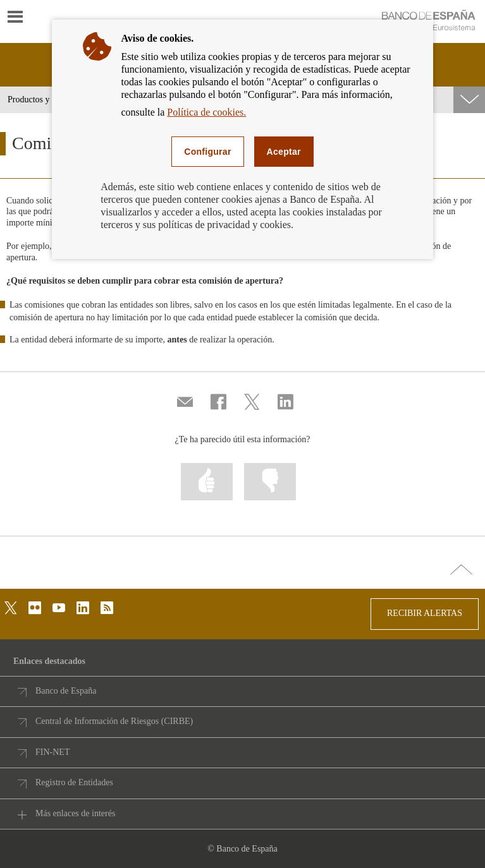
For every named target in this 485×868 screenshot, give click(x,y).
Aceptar (284, 152)
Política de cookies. (206, 112)
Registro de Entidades (74, 782)
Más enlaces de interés (75, 813)
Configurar (207, 152)
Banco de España (66, 691)
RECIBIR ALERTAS (425, 613)
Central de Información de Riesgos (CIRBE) (114, 721)
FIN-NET (52, 752)
